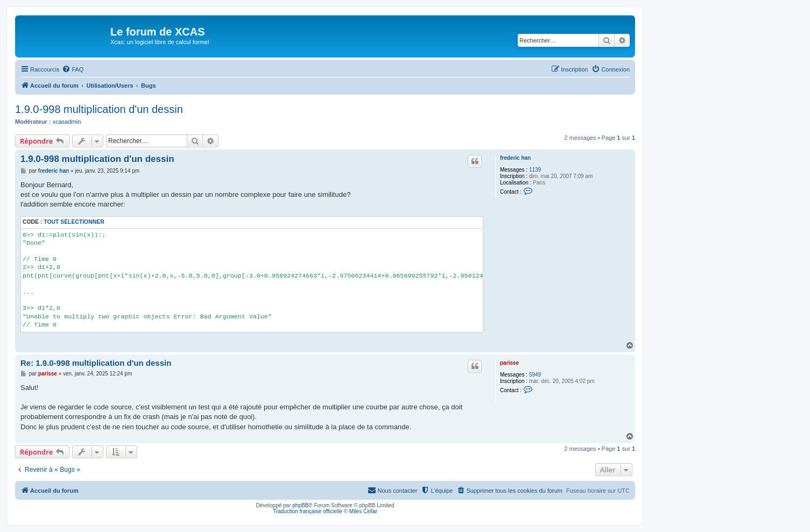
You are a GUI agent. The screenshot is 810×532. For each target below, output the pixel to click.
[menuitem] (73, 69)
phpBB (300, 505)
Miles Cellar (363, 511)
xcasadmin (67, 122)
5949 (535, 375)
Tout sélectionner (74, 222)
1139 (535, 170)
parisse (509, 363)
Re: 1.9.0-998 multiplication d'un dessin (96, 363)
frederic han (515, 158)
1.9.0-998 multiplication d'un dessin (99, 109)
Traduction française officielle (308, 511)
